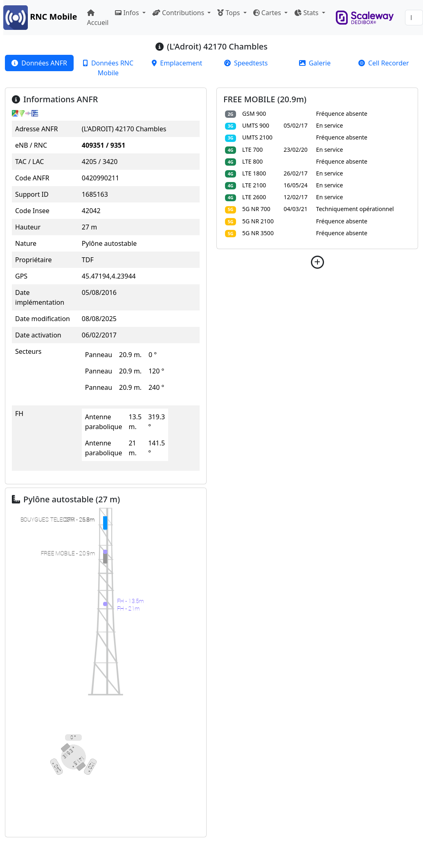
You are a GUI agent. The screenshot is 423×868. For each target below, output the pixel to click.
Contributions (179, 13)
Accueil (98, 18)
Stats (307, 13)
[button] (317, 262)
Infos (128, 13)
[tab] (39, 63)
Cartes (268, 13)
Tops (229, 13)
